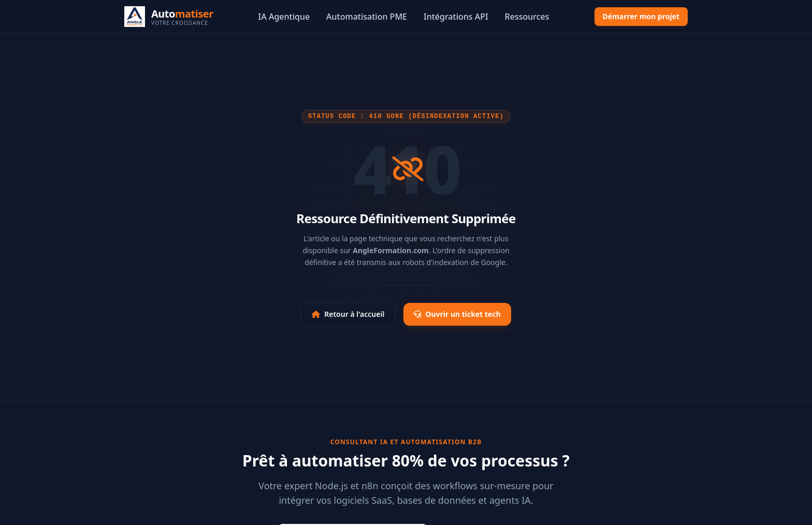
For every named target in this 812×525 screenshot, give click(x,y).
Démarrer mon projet (641, 16)
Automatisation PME (367, 17)
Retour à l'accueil (348, 314)
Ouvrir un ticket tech (457, 314)
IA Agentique (284, 17)
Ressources (527, 17)
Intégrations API (456, 17)
